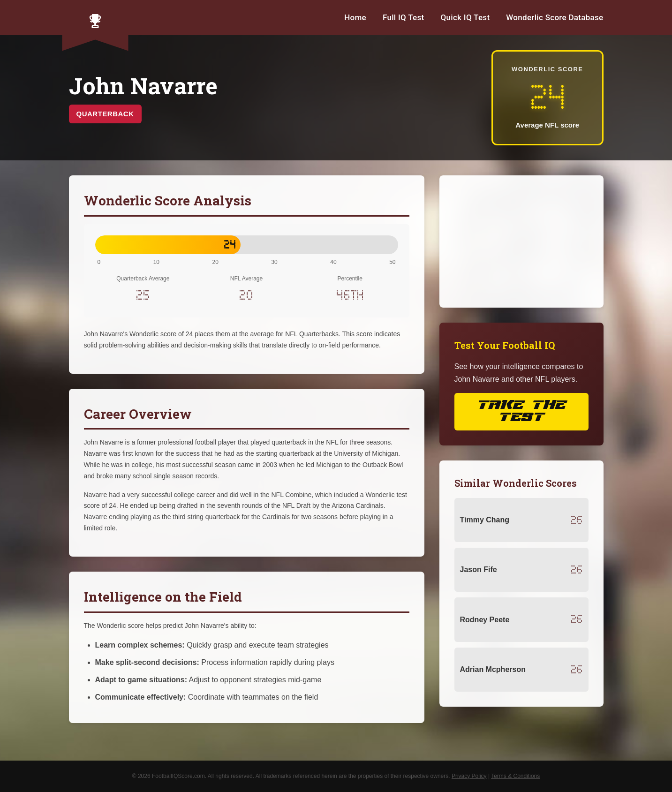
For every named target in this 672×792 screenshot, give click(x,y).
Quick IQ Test (465, 17)
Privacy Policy (469, 776)
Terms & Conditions (515, 776)
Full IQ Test (404, 17)
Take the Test (521, 411)
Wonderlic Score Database (555, 17)
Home (355, 17)
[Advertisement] (521, 241)
